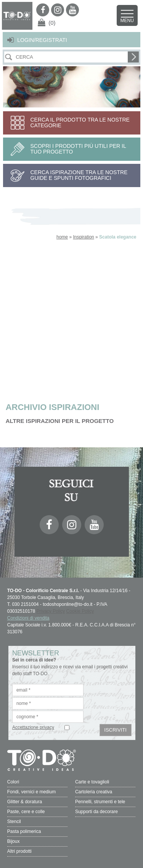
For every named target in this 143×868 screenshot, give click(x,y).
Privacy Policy (51, 611)
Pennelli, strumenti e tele (100, 802)
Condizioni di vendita (28, 618)
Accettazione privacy (33, 727)
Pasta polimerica (24, 831)
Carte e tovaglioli (92, 782)
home (62, 237)
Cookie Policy (80, 611)
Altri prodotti (19, 851)
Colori (13, 782)
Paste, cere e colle (26, 812)
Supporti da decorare (96, 812)
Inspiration (83, 237)
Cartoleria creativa (94, 792)
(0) (52, 23)
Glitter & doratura (25, 802)
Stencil (14, 822)
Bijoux (14, 841)
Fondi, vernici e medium (31, 792)
